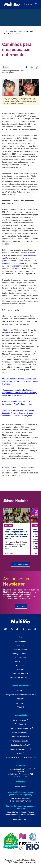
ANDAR (20, 690)
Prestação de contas (20, 737)
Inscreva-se (21, 606)
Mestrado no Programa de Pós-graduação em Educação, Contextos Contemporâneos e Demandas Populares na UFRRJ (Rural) (20, 413)
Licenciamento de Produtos (21, 678)
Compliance (20, 724)
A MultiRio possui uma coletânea (15, 468)
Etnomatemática (9, 263)
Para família (21, 666)
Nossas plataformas (21, 686)
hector (20, 699)
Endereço (20, 765)
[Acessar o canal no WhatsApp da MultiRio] (29, 630)
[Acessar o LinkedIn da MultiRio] (35, 630)
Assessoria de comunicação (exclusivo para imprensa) (20, 793)
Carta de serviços (21, 720)
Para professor (20, 658)
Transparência (21, 715)
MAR (5, 330)
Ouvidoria (20, 782)
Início (6, 31)
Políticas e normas (21, 732)
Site (20, 637)
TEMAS (21, 707)
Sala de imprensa (21, 650)
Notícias (13, 31)
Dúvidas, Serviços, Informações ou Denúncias (21, 807)
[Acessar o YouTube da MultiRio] (6, 630)
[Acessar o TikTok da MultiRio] (18, 630)
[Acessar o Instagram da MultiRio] (12, 630)
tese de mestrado (12, 266)
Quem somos (20, 642)
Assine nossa (16, 581)
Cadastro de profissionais (20, 749)
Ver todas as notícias (20, 564)
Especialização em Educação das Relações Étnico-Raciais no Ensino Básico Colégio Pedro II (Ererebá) (20, 381)
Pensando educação (20, 673)
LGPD (20, 753)
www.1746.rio (23, 820)
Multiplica (20, 703)
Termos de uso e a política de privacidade (20, 757)
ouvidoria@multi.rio (20, 786)
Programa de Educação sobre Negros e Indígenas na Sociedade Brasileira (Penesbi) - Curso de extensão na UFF (19, 393)
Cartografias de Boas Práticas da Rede (21, 695)
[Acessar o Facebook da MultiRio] (24, 630)
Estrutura (20, 646)
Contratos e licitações (20, 745)
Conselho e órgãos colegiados (20, 728)
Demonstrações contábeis (20, 741)
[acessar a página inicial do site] (12, 4)
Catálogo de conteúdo (21, 654)
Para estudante (21, 662)
